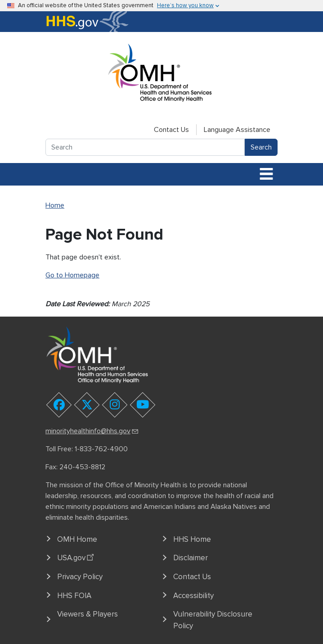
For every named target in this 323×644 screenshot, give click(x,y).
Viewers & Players (87, 614)
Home (55, 205)
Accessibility (193, 596)
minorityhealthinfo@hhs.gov (92, 431)
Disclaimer (191, 558)
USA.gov (77, 557)
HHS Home (192, 539)
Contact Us (171, 130)
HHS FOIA (74, 596)
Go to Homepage (72, 275)
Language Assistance (237, 130)
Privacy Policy (80, 577)
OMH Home (77, 539)
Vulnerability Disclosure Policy (213, 620)
